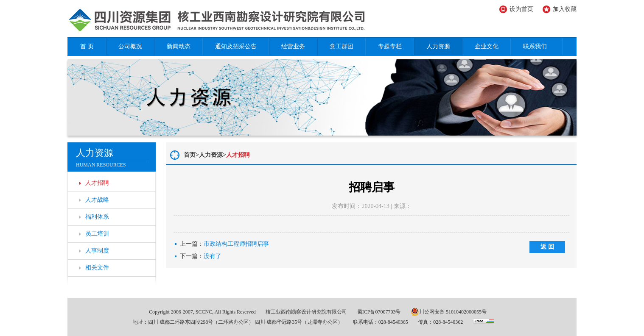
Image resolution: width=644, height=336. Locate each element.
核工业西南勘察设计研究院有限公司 (306, 312)
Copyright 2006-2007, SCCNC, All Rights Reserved (202, 312)
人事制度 (97, 251)
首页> (191, 155)
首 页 (87, 46)
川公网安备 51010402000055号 (449, 312)
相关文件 (97, 268)
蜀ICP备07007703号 (379, 312)
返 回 (547, 247)
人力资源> (213, 155)
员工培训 (97, 234)
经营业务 (293, 46)
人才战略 (97, 200)
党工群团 (342, 46)
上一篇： (224, 244)
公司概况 (130, 46)
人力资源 (438, 46)
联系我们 (535, 46)
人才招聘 (97, 183)
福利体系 (97, 217)
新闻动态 (179, 46)
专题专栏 (390, 46)
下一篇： (201, 256)
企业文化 (487, 46)
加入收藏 (565, 9)
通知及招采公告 (236, 46)
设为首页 (521, 9)
